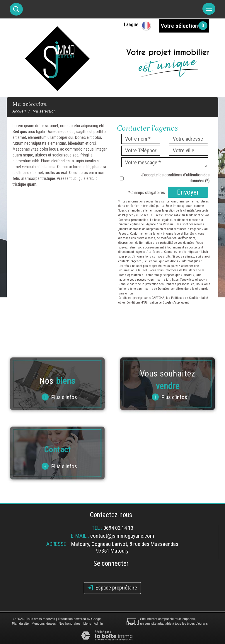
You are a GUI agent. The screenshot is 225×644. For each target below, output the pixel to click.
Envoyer (188, 192)
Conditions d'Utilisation (142, 303)
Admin (98, 623)
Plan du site (20, 623)
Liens (87, 623)
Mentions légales (44, 623)
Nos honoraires (70, 623)
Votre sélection (179, 26)
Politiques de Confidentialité (190, 298)
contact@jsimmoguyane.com (122, 536)
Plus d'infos (59, 397)
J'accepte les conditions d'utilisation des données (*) (175, 178)
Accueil (19, 111)
